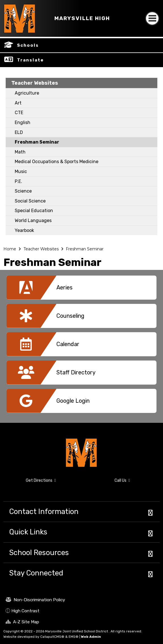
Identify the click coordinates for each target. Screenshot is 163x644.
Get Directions (30, 483)
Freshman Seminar (37, 142)
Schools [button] (28, 45)
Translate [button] (30, 60)
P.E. (18, 181)
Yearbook (24, 230)
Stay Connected (36, 573)
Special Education (34, 211)
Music (21, 171)
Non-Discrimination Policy (35, 600)
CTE (19, 113)
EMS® (74, 637)
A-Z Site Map (22, 622)
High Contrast (25, 611)
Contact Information (44, 511)
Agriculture (27, 93)
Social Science (30, 201)
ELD (19, 132)
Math (20, 152)
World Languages (33, 220)
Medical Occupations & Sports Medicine (57, 162)
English (23, 122)
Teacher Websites (35, 83)
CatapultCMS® (52, 637)
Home (10, 249)
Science (23, 191)
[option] (81, 290)
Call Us (108, 481)
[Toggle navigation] (152, 13)
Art (18, 103)
